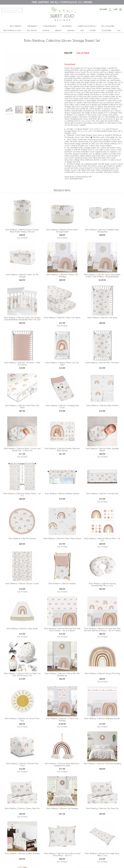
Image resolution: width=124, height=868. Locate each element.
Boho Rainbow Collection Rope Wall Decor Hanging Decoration (62, 764)
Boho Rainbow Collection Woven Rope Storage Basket (62, 231)
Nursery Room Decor (87, 26)
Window (58, 30)
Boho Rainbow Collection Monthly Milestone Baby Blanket (62, 449)
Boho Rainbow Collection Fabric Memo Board (62, 538)
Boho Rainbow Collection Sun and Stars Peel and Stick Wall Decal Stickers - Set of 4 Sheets (102, 629)
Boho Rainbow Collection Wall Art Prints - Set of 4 (102, 539)
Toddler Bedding (50, 26)
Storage (46, 30)
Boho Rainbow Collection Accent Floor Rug (102, 673)
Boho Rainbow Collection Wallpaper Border (102, 718)
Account (103, 9)
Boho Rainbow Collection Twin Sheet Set (102, 808)
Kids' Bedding (67, 26)
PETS (82, 30)
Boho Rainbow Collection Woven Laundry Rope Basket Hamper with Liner (22, 231)
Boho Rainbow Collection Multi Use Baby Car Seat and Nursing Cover (22, 674)
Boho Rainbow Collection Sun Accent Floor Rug (22, 719)
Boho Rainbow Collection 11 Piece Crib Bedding (62, 719)
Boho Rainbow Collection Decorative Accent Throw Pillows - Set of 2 (62, 854)
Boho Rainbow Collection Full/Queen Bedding (102, 763)
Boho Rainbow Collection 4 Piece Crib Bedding (62, 276)
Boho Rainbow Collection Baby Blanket (102, 405)
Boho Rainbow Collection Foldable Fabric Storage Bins (102, 231)
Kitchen (93, 30)
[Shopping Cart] (120, 9)
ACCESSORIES (106, 30)
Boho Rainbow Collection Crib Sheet (102, 318)
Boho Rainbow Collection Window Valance (62, 493)
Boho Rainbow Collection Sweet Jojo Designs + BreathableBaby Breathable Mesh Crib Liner (22, 319)
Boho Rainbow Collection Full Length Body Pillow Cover (102, 854)
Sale (119, 30)
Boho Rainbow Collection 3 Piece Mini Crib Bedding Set (62, 674)
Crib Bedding (32, 26)
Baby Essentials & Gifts (12, 30)
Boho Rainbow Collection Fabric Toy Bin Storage (22, 276)
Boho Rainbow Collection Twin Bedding (62, 808)
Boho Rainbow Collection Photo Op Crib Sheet (62, 364)
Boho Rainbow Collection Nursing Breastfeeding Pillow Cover (102, 584)
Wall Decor (32, 30)
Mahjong (71, 30)
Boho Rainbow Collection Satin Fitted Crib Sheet (22, 406)
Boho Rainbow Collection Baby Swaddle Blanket (102, 449)
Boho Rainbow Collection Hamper (62, 583)
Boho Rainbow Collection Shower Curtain (22, 583)
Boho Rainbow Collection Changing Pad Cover (62, 406)
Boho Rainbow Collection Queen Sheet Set (22, 808)
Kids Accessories (108, 26)
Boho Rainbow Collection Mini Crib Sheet (102, 363)
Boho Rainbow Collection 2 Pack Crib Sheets (62, 318)
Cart (116, 9)
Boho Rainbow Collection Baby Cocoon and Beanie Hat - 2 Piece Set (22, 449)
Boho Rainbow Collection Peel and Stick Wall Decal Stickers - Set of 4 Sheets (62, 629)
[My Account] (110, 9)
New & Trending (16, 26)
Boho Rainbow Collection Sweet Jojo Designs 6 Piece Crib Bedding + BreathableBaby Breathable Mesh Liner (102, 276)
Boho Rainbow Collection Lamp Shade (22, 628)
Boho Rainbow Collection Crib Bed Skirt (102, 493)
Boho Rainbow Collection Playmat (22, 538)
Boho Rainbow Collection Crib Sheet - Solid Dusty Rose (22, 364)
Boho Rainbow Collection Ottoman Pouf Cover (22, 764)
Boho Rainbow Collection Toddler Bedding (22, 853)
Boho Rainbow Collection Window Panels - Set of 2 (22, 494)
